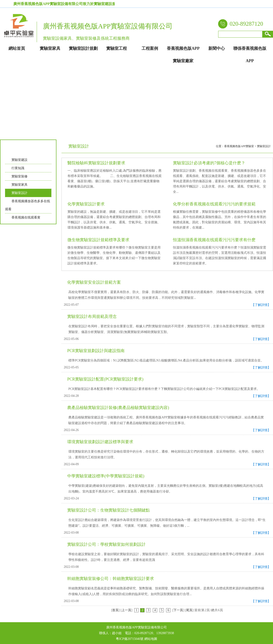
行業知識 (18, 168)
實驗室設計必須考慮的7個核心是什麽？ (209, 163)
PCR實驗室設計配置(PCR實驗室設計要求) (105, 379)
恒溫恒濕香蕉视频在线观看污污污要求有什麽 (214, 240)
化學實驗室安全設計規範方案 (94, 282)
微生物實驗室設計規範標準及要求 (98, 240)
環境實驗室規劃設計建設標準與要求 (100, 442)
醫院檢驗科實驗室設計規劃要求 (96, 163)
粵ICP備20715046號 (130, 639)
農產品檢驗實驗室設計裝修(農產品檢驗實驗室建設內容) (118, 408)
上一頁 (126, 610)
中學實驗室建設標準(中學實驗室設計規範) (106, 476)
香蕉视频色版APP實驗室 (239, 146)
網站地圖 (151, 639)
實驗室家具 (19, 185)
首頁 (115, 610)
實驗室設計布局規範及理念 (92, 316)
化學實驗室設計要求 (86, 204)
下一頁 (178, 610)
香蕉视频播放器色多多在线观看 (28, 205)
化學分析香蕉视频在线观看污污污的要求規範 (214, 204)
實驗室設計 (19, 193)
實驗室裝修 (19, 176)
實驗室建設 (19, 160)
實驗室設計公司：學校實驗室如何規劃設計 (106, 544)
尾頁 (189, 610)
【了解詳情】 (261, 305)
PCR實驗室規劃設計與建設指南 (96, 351)
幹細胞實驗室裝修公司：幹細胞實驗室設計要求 (111, 579)
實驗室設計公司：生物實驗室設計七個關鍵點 (109, 510)
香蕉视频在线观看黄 (26, 217)
